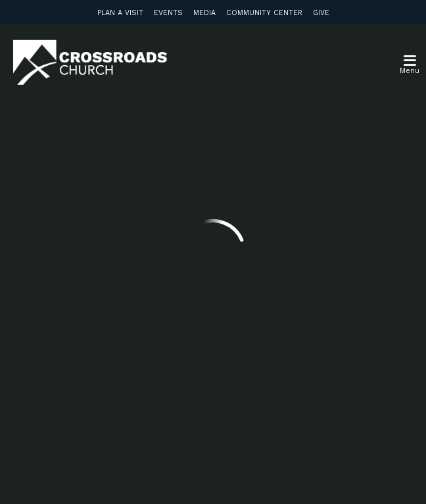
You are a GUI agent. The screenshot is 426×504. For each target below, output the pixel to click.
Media (204, 13)
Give (321, 13)
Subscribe (94, 376)
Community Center (264, 13)
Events (168, 13)
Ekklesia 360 (213, 476)
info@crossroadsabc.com (109, 163)
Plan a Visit (120, 13)
